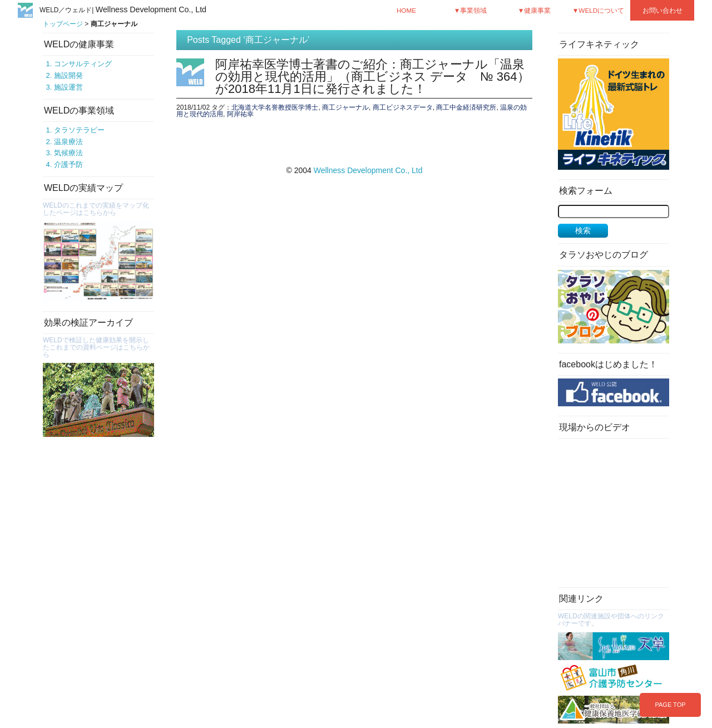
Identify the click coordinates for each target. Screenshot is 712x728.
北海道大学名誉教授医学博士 (275, 107)
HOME (406, 10)
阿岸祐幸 (240, 114)
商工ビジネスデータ (403, 107)
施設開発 (68, 75)
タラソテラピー (79, 130)
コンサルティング (83, 64)
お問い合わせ (662, 10)
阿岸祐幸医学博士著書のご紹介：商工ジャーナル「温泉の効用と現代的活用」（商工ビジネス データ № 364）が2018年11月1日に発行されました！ (372, 77)
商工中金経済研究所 (466, 107)
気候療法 (68, 153)
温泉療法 (68, 142)
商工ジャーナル (345, 107)
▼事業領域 (471, 10)
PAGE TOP (670, 705)
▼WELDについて (599, 10)
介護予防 (68, 164)
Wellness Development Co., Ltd (368, 170)
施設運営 (68, 87)
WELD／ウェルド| (123, 10)
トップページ (63, 24)
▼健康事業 (535, 10)
